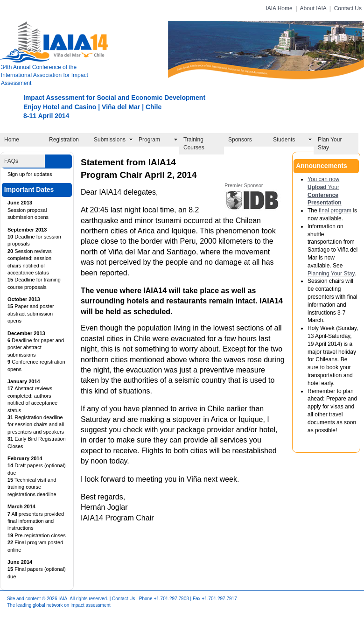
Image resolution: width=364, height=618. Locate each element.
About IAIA (312, 8)
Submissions (110, 140)
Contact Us (348, 8)
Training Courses (194, 144)
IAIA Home (279, 8)
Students (284, 140)
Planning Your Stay (331, 274)
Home (12, 140)
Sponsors (240, 140)
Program (149, 140)
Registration (64, 140)
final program (335, 211)
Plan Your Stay (330, 144)
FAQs (11, 161)
